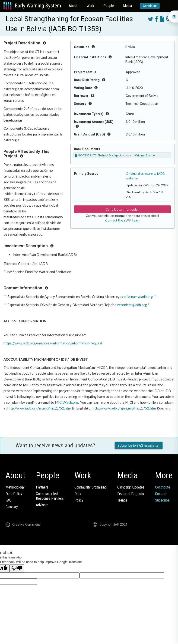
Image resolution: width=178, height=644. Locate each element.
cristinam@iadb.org (138, 297)
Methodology (15, 487)
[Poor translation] (17, 568)
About (73, 6)
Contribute (150, 6)
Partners (42, 487)
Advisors (42, 505)
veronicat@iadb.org (132, 305)
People (109, 6)
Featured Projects (131, 494)
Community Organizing (91, 487)
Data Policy (14, 494)
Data (78, 494)
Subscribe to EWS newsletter (139, 446)
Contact (161, 494)
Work (90, 6)
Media (127, 6)
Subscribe (162, 500)
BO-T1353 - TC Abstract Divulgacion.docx (103, 155)
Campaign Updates (131, 487)
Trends (122, 500)
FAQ (8, 500)
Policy (79, 500)
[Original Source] (145, 155)
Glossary (12, 507)
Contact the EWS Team (122, 220)
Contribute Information (122, 209)
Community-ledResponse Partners (50, 496)
